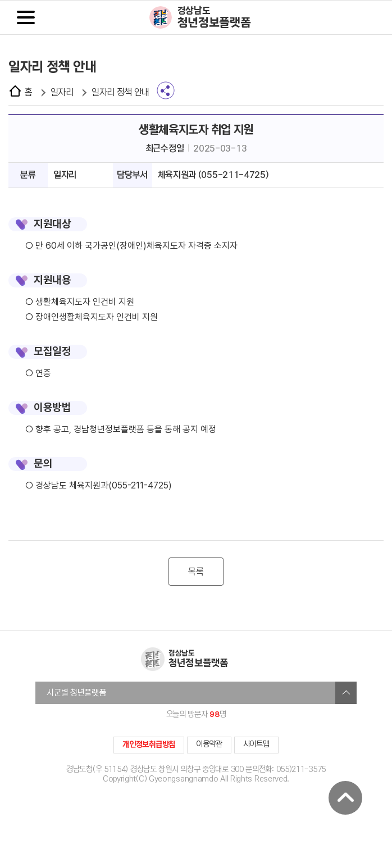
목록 (196, 572)
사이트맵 (256, 744)
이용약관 (209, 744)
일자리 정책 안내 (120, 92)
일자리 (62, 92)
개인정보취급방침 (149, 744)
